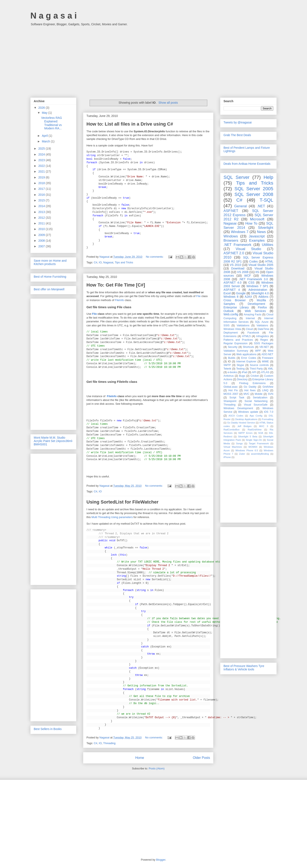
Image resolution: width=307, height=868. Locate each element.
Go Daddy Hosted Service (241, 423)
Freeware (268, 358)
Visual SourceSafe (256, 405)
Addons (263, 297)
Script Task (237, 398)
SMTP (227, 365)
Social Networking (256, 401)
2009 (42, 235)
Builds (232, 358)
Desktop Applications (246, 419)
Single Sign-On (254, 440)
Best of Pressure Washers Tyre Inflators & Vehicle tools (244, 668)
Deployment (231, 333)
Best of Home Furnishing (50, 277)
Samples (229, 304)
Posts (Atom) (157, 768)
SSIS (227, 325)
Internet (250, 318)
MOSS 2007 (231, 394)
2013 (42, 212)
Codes (253, 261)
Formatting (268, 419)
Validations (243, 325)
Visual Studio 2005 (261, 265)
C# (96, 262)
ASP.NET (231, 211)
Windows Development (238, 408)
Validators (262, 325)
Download (238, 268)
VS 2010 (236, 265)
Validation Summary (236, 351)
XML (271, 369)
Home (140, 758)
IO (100, 262)
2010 (42, 229)
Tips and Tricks (124, 262)
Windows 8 (231, 297)
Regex (264, 340)
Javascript (257, 236)
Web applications (246, 354)
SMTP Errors (245, 433)
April (45, 136)
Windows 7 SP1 (257, 286)
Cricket (255, 376)
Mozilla (261, 300)
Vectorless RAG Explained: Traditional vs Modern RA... (52, 123)
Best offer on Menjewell (49, 289)
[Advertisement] (153, 60)
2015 (42, 200)
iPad (244, 372)
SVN (271, 394)
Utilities (268, 245)
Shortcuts (248, 347)
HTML (269, 261)
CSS (251, 283)
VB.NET (264, 347)
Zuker (242, 454)
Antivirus (229, 376)
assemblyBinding (260, 454)
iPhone (227, 457)
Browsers (231, 240)
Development (257, 304)
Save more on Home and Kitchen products (50, 262)
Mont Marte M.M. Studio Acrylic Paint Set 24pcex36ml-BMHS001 (53, 441)
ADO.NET (267, 354)
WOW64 (253, 447)
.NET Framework (237, 245)
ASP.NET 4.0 (232, 283)
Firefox (262, 307)
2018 (42, 183)
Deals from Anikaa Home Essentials (247, 164)
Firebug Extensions (252, 383)
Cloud (249, 329)
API (254, 372)
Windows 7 (240, 232)
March (46, 141)
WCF (248, 276)
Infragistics (263, 336)
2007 (42, 246)
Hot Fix (233, 390)
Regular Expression (236, 343)
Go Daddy (250, 387)
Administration (258, 290)
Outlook (229, 311)
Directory (242, 379)
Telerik (227, 369)
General (241, 206)
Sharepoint (230, 401)
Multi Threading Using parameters (112, 517)
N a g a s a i (54, 16)
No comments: (155, 257)
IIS (257, 272)
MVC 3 (264, 426)
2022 (42, 166)
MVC (246, 394)
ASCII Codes (236, 416)
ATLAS (265, 372)
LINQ (265, 390)
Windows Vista (232, 329)
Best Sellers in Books (48, 729)
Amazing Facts (253, 315)
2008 (42, 241)
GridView (268, 387)
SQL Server (236, 177)
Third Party (256, 369)
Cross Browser (235, 300)
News (261, 232)
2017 (42, 189)
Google (241, 293)
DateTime (264, 329)
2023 (42, 160)
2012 (42, 218)
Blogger (161, 860)
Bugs (242, 376)
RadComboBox (232, 430)
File (199, 296)
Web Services (255, 311)
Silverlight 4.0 (260, 293)
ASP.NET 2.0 (234, 253)
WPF (258, 351)
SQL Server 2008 (254, 194)
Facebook (253, 333)
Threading (109, 743)
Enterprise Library (236, 307)
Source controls (259, 365)
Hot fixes (250, 390)
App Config (256, 416)
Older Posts (201, 758)
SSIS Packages (264, 343)
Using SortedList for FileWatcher (122, 502)
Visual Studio (248, 249)
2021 (42, 171)
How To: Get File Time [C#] (116, 285)
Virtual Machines (233, 447)
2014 (42, 206)
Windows (231, 236)
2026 (42, 108)
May (45, 113)
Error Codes (249, 358)
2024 (42, 154)
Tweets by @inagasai (238, 122)
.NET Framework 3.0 (253, 279)
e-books (232, 372)
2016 (42, 195)
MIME (265, 362)
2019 (42, 177)
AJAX (248, 297)
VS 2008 (243, 272)
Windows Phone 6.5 (247, 450)
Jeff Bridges (244, 426)
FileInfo (119, 300)
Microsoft (257, 219)
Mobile (259, 394)
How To (251, 223)
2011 (42, 223)
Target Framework (259, 443)
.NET (261, 206)
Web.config (231, 314)
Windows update (248, 412)
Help (268, 177)
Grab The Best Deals (237, 135)
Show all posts (168, 103)
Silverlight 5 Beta (248, 437)
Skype (240, 365)
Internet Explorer (246, 362)
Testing (240, 369)
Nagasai (108, 262)
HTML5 (246, 336)
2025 (42, 149)
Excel (227, 293)
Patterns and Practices (238, 340)
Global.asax (231, 387)
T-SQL (266, 200)
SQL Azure (262, 322)
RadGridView (255, 430)
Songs (239, 443)
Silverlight (266, 228)
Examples (257, 240)
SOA (261, 433)
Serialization (260, 398)
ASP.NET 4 (232, 290)
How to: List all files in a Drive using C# (130, 124)
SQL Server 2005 (254, 189)
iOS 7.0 (269, 412)
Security (233, 347)
